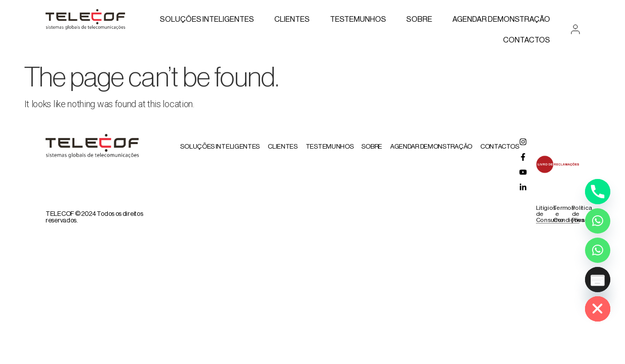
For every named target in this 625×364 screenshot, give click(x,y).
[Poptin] (598, 280)
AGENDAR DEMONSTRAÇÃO (501, 19)
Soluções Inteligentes (207, 19)
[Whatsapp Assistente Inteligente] (598, 250)
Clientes (292, 19)
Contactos (527, 40)
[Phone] (598, 192)
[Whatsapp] (598, 221)
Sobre (419, 19)
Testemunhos (358, 19)
